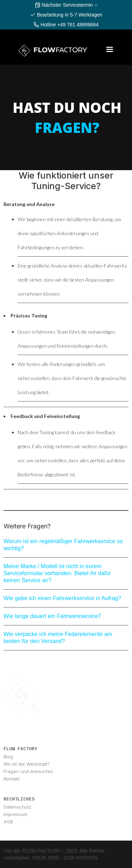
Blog (8, 757)
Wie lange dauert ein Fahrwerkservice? (52, 616)
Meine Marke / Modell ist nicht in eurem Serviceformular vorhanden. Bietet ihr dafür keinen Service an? (57, 573)
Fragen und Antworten (28, 771)
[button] (110, 50)
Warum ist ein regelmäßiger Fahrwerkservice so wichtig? (63, 545)
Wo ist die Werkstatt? (27, 764)
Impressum (15, 814)
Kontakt (12, 779)
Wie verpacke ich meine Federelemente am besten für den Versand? (58, 638)
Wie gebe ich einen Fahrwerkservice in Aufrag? (62, 598)
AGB (8, 822)
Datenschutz (17, 807)
